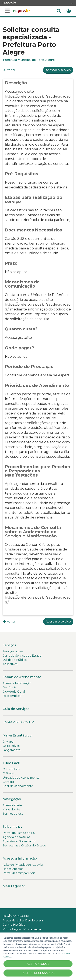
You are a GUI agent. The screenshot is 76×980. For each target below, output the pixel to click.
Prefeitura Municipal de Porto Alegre (29, 60)
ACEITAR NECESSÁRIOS (38, 973)
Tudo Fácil (11, 763)
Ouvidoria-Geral (14, 692)
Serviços (9, 645)
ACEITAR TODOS (38, 964)
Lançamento (12, 750)
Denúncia (9, 687)
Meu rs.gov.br (14, 886)
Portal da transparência (19, 873)
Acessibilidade (12, 805)
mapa (36, 929)
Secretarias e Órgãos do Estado (24, 845)
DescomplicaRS (13, 696)
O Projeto (9, 773)
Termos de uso (13, 814)
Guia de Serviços (16, 709)
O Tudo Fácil (12, 769)
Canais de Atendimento (22, 677)
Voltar (9, 70)
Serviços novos (13, 651)
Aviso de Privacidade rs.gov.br (23, 865)
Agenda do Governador (19, 841)
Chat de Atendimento (18, 786)
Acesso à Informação (17, 683)
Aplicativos (10, 664)
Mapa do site (11, 809)
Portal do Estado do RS (19, 833)
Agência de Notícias (16, 837)
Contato (8, 782)
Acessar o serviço (58, 70)
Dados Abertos (13, 869)
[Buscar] (7, 11)
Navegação (12, 799)
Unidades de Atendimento (21, 778)
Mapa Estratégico (17, 735)
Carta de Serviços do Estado (22, 656)
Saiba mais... (12, 827)
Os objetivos (11, 746)
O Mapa (8, 742)
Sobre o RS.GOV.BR (18, 722)
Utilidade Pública (15, 660)
